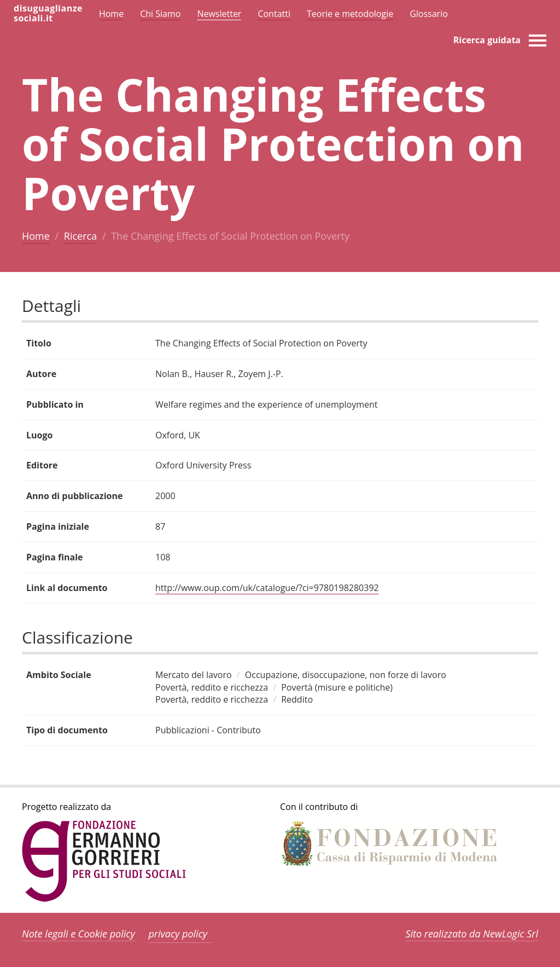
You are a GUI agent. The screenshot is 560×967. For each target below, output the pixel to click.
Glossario (429, 14)
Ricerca (80, 236)
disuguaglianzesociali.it (48, 13)
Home (36, 236)
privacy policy (178, 934)
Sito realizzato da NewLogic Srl (472, 934)
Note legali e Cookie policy (78, 934)
